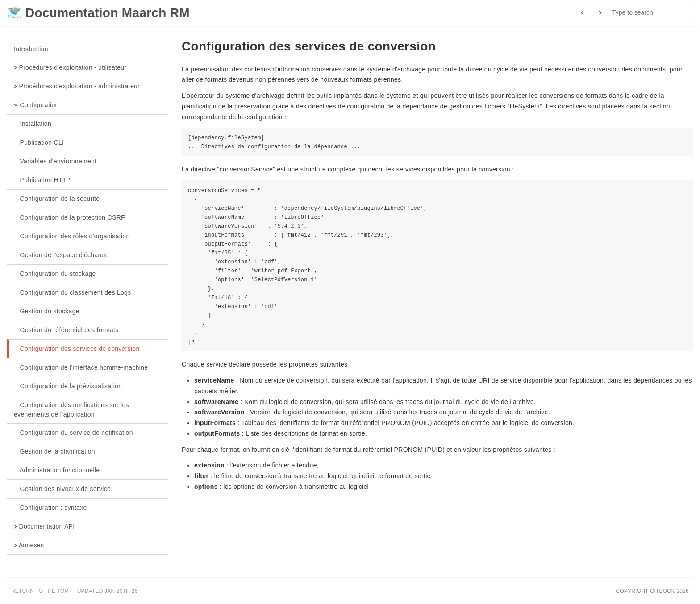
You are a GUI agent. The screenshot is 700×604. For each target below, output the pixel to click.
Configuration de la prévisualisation (68, 387)
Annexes (29, 546)
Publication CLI (39, 143)
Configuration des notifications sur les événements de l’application (71, 409)
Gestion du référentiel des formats (66, 330)
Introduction (31, 49)
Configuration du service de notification (73, 433)
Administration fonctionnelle (57, 471)
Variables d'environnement (55, 162)
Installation (33, 124)
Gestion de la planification (54, 452)
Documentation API (44, 527)
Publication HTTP (42, 180)
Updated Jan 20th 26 (108, 591)
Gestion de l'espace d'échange (61, 255)
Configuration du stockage (55, 274)
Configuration (36, 105)
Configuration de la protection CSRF (69, 218)
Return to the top (40, 591)
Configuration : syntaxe (50, 508)
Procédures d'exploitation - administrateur (77, 87)
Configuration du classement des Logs (72, 293)
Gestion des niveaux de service (62, 489)
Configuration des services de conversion (77, 349)
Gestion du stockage (47, 312)
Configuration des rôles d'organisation (72, 237)
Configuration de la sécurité (57, 199)
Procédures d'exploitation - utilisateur (70, 68)
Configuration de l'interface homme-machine (81, 368)
